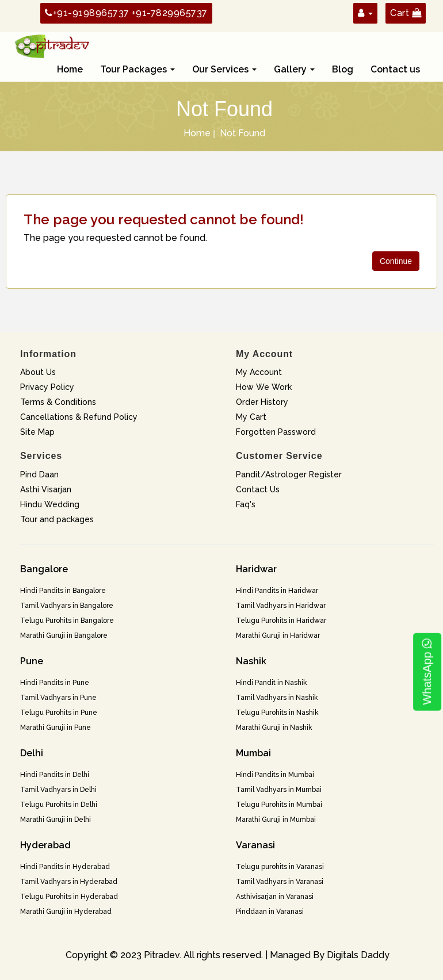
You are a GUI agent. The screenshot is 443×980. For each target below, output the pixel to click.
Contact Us (258, 489)
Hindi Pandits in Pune (55, 683)
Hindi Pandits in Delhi (55, 775)
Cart (406, 13)
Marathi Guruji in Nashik (274, 728)
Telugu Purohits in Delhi (59, 805)
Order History (262, 402)
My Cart (251, 417)
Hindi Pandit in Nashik (272, 683)
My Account (259, 372)
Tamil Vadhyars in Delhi (58, 790)
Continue (396, 261)
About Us (38, 372)
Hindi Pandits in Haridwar (277, 591)
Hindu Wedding (50, 504)
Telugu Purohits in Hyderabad (69, 897)
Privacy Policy (47, 387)
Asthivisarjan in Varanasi (275, 897)
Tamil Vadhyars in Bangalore (67, 606)
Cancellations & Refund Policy (79, 417)
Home (70, 69)
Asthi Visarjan (46, 489)
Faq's (246, 504)
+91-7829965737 (170, 13)
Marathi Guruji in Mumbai (276, 820)
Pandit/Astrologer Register (289, 474)
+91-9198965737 (87, 13)
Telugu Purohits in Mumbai (279, 805)
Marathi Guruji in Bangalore (64, 636)
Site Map (37, 432)
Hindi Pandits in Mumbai (275, 775)
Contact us (395, 69)
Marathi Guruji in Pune (56, 728)
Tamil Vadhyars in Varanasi (280, 882)
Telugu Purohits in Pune (59, 713)
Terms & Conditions (58, 402)
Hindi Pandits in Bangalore (63, 591)
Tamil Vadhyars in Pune (58, 698)
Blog (343, 69)
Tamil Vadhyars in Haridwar (281, 606)
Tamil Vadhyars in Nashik (277, 698)
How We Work (264, 387)
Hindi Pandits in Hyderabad (65, 867)
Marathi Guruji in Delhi (56, 820)
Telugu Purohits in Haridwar (281, 621)
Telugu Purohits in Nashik (277, 713)
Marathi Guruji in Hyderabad (66, 912)
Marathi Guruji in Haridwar (278, 636)
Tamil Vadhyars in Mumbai (279, 790)
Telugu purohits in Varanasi (280, 867)
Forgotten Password (276, 432)
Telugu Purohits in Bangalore (67, 621)
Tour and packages (57, 519)
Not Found (242, 133)
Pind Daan (39, 474)
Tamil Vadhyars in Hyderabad (69, 882)
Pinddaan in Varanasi (270, 912)
